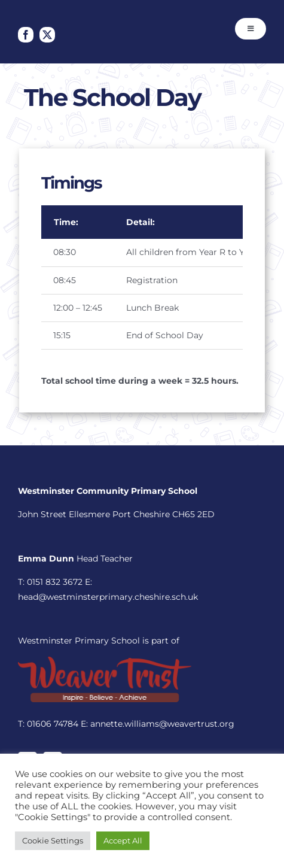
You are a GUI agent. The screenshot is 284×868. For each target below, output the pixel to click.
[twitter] (47, 35)
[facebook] (26, 35)
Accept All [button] (123, 840)
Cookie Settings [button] (53, 840)
